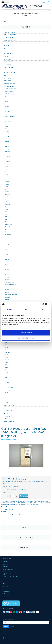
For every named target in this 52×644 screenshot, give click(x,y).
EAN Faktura (6, 574)
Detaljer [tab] (26, 309)
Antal (5, 496)
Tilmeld (6, 626)
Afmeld (12, 626)
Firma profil (6, 563)
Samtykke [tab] (9, 309)
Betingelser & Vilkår (7, 566)
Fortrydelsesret (7, 561)
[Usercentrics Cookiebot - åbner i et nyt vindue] (42, 304)
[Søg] (50, 11)
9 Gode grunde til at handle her (10, 576)
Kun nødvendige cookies (26, 338)
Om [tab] (43, 309)
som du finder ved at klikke (32, 504)
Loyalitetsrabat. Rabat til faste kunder (12, 568)
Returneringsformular (8, 570)
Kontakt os (5, 565)
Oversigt (5, 571)
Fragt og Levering (7, 573)
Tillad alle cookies (26, 332)
